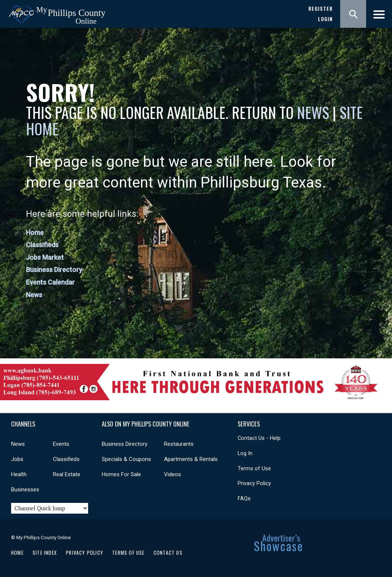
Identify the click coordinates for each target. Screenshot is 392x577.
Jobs (17, 459)
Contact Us (168, 553)
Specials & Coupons (126, 459)
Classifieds (42, 245)
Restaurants (179, 444)
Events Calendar (50, 282)
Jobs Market (45, 257)
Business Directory (54, 270)
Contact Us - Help (259, 438)
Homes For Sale (121, 474)
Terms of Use (254, 468)
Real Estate (67, 474)
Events (61, 444)
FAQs (244, 498)
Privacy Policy (254, 483)
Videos (172, 474)
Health (19, 474)
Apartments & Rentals (191, 459)
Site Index (45, 553)
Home (35, 233)
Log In (245, 453)
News (315, 112)
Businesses (25, 490)
